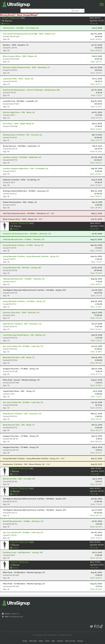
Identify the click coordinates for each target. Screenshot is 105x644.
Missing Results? (8, 15)
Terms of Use (70, 641)
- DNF (29, 213)
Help (53, 641)
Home (25, 641)
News (41, 641)
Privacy (80, 641)
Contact (60, 641)
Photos (6, 24)
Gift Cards (33, 641)
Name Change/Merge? (27, 15)
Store (47, 641)
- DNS (34, 458)
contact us (15, 614)
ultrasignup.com (16, 616)
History (94, 23)
